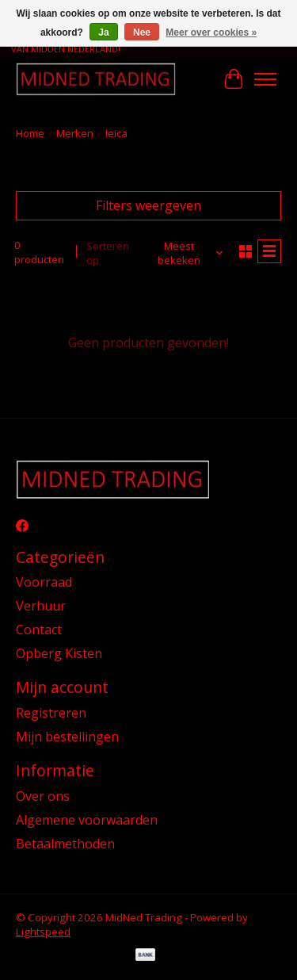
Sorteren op (108, 253)
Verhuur (41, 606)
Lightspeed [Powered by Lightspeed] (43, 932)
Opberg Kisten (59, 653)
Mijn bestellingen (67, 737)
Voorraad (44, 582)
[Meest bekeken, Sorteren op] (185, 253)
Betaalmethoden (65, 844)
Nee (142, 33)
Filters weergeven (148, 205)
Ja (103, 33)
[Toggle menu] (265, 79)
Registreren (51, 713)
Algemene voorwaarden (87, 820)
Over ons (43, 796)
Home (30, 133)
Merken (75, 133)
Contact (39, 630)
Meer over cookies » (211, 33)
